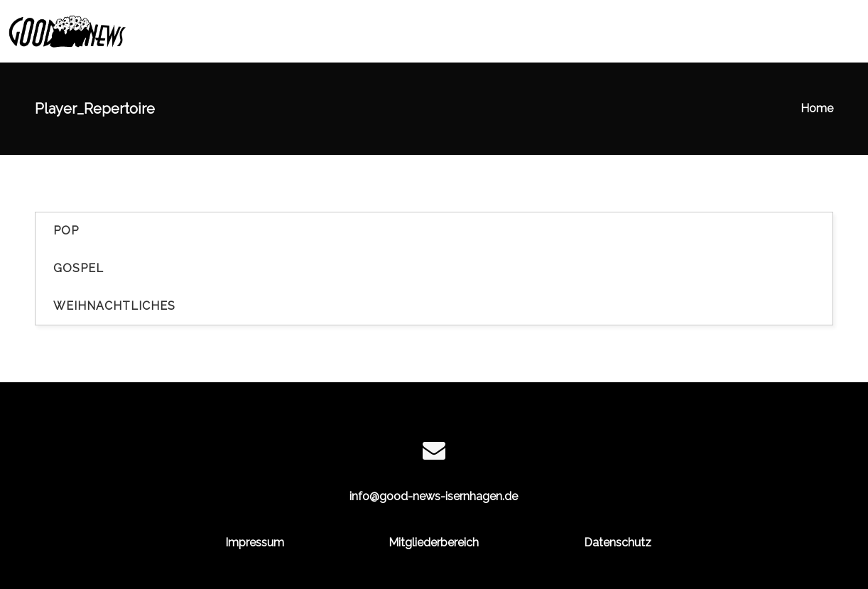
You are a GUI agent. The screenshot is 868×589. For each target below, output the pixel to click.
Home (817, 108)
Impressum (255, 542)
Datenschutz (618, 542)
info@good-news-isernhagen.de (434, 496)
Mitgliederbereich (434, 542)
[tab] (434, 231)
